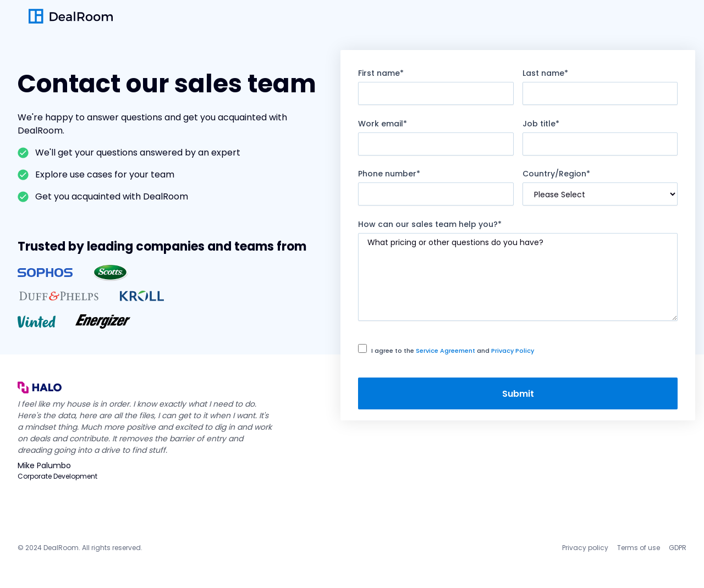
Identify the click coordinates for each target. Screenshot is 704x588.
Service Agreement (446, 351)
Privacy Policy (513, 351)
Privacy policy (585, 548)
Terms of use (639, 548)
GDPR (678, 548)
